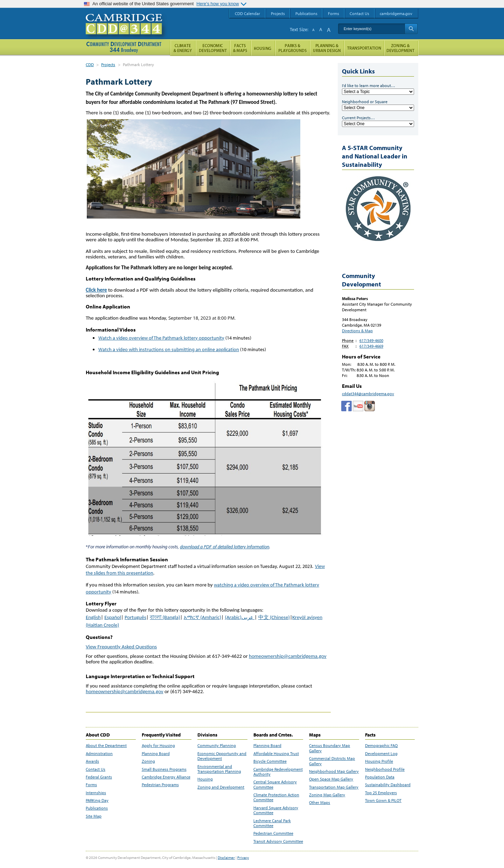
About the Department (106, 746)
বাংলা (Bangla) (165, 617)
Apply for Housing (158, 746)
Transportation (364, 48)
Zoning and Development (221, 787)
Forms (91, 785)
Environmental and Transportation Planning (219, 769)
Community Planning (217, 746)
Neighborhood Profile (385, 769)
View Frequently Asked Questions (121, 647)
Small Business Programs (164, 769)
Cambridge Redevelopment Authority (278, 772)
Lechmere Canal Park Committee (272, 823)
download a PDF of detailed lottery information (225, 547)
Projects (108, 65)
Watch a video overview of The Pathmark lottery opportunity (161, 338)
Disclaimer (226, 858)
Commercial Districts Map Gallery (332, 761)
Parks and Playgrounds (292, 48)
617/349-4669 (371, 346)
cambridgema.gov (396, 13)
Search (411, 29)
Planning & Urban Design (327, 48)
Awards (92, 761)
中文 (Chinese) (274, 617)
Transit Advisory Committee (278, 841)
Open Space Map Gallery (331, 779)
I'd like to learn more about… (369, 86)
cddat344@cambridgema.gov (368, 394)
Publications (97, 808)
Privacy (243, 858)
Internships (96, 793)
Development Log (381, 754)
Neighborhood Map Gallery (334, 771)
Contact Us (96, 769)
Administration (99, 754)
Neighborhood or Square (365, 102)
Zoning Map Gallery (327, 795)
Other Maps (320, 803)
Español (113, 617)
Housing (205, 779)
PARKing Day (97, 801)
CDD (90, 65)
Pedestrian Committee (273, 833)
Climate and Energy (183, 48)
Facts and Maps (240, 48)
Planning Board (156, 754)
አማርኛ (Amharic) (202, 617)
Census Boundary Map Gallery (330, 748)
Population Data (380, 777)
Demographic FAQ (381, 746)
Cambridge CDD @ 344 (127, 31)
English (93, 617)
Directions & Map (357, 331)
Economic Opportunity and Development (222, 756)
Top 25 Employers (381, 793)
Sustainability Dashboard (388, 785)
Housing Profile (379, 761)
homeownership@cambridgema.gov (288, 656)
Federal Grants (99, 777)
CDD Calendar (247, 13)
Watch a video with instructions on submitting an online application (169, 349)
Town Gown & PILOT (383, 801)
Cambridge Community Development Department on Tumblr (358, 406)
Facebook (346, 406)
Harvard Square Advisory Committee (276, 810)
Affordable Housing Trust (276, 754)
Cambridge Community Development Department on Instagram (370, 406)
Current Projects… (358, 118)
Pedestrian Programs (160, 785)
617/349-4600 (371, 340)
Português (135, 617)
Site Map (94, 816)
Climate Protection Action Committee (276, 797)
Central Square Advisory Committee (275, 784)
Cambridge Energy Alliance (166, 777)
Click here (96, 290)
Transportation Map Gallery (334, 787)
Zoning (148, 761)
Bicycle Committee (270, 761)
